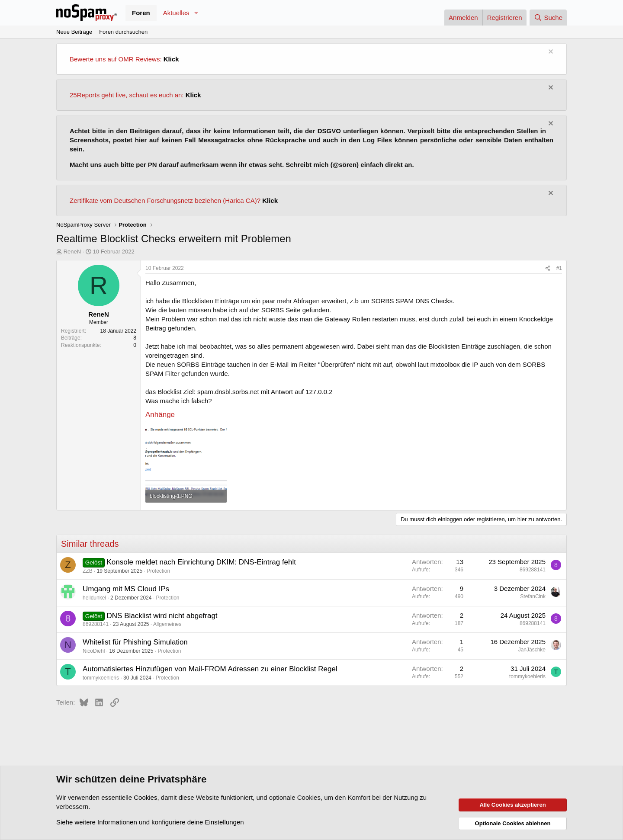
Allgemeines (167, 624)
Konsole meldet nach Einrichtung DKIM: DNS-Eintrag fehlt (201, 562)
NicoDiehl (94, 651)
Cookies (145, 797)
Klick (171, 59)
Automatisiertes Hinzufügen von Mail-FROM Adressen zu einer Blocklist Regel (210, 669)
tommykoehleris (101, 678)
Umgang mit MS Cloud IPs (126, 589)
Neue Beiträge (74, 32)
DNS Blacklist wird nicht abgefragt (162, 616)
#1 (559, 268)
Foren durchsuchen (123, 32)
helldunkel (94, 598)
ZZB (88, 571)
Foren (141, 13)
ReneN (72, 252)
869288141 (533, 570)
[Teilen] (548, 268)
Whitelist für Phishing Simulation (135, 642)
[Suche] (548, 18)
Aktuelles (176, 13)
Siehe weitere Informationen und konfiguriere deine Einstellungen (150, 822)
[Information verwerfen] (550, 53)
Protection (158, 571)
